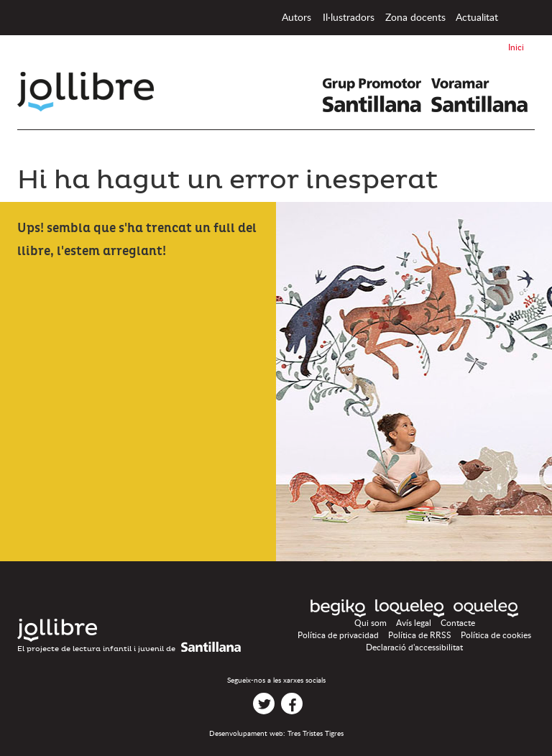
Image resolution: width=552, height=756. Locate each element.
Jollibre (97, 92)
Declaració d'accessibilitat (414, 647)
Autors (296, 18)
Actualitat (477, 18)
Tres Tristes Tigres (316, 734)
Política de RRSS (420, 635)
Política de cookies (496, 635)
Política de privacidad (338, 635)
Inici (518, 18)
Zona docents (415, 18)
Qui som (371, 623)
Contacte (458, 623)
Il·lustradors (349, 18)
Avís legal (414, 623)
